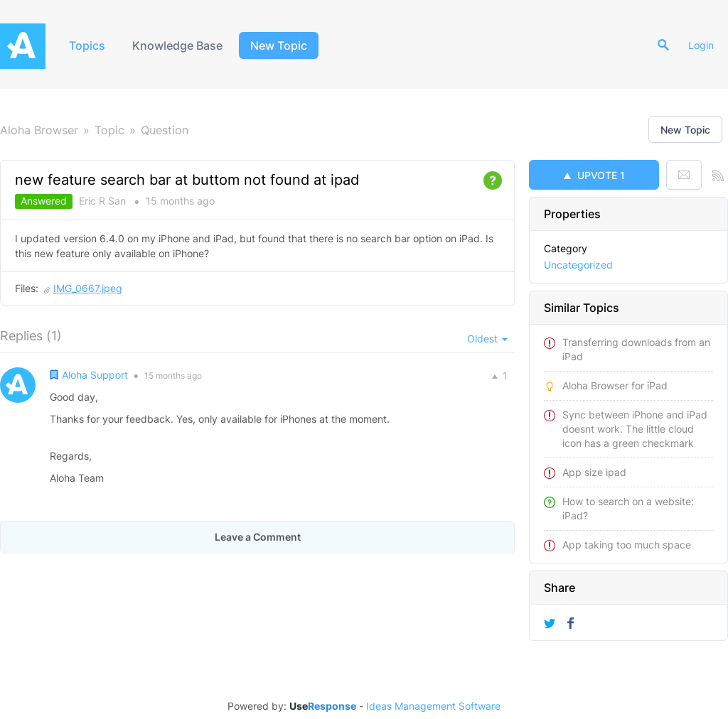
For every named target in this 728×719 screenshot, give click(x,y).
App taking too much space (627, 545)
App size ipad (594, 472)
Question (165, 130)
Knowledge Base (177, 45)
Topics (87, 45)
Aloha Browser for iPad (615, 385)
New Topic (279, 45)
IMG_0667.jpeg (88, 288)
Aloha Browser (39, 130)
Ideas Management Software (433, 706)
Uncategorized (578, 265)
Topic (109, 130)
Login (701, 45)
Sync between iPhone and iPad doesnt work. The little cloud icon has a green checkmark (635, 429)
